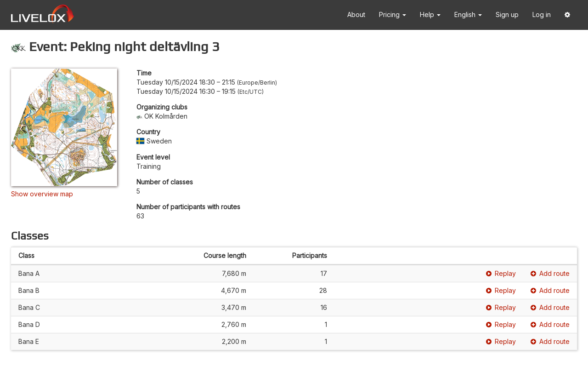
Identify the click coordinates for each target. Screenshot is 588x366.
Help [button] (430, 14)
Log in (542, 14)
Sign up (507, 14)
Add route (550, 273)
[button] (567, 15)
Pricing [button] (393, 14)
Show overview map (42, 194)
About (356, 14)
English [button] (468, 14)
